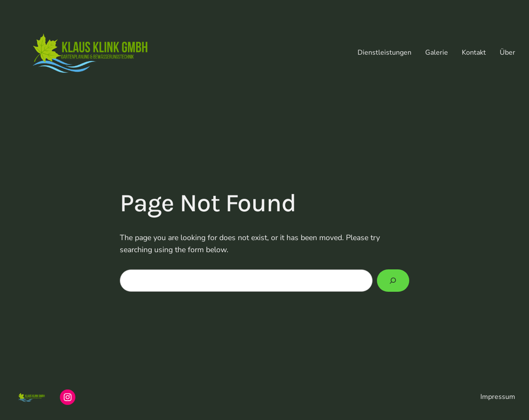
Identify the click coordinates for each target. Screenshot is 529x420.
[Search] (393, 281)
